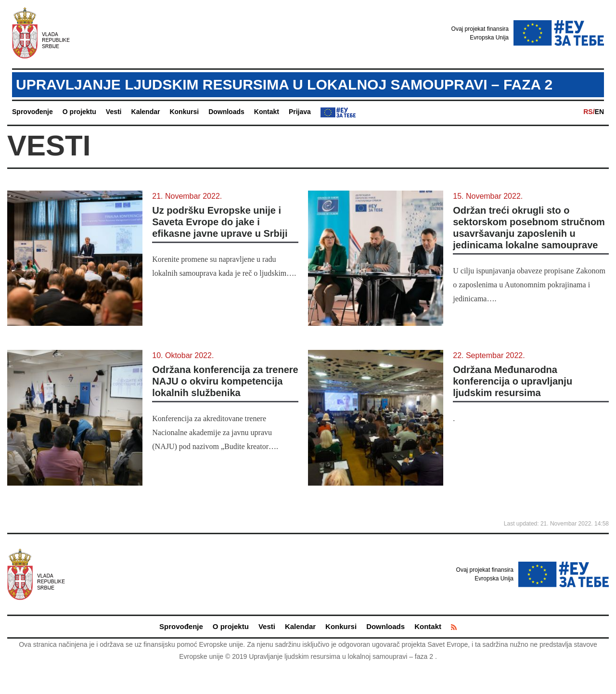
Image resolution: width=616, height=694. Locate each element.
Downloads (226, 112)
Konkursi (184, 112)
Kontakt (267, 112)
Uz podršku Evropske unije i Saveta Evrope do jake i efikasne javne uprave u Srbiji (220, 222)
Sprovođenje (32, 112)
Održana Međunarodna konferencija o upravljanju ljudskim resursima (513, 381)
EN (599, 112)
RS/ (589, 112)
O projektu (79, 112)
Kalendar (146, 112)
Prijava (300, 112)
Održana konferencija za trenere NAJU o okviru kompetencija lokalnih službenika (225, 381)
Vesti (114, 112)
